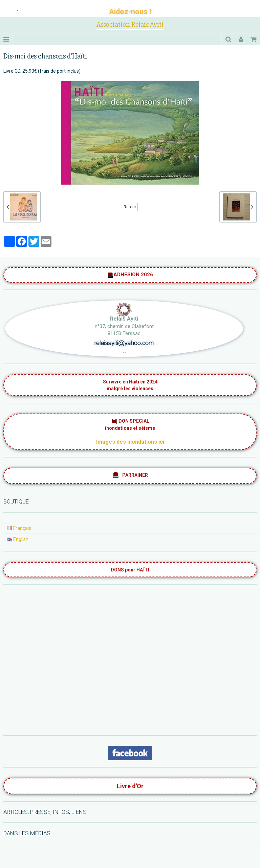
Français (19, 528)
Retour (130, 207)
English (18, 539)
